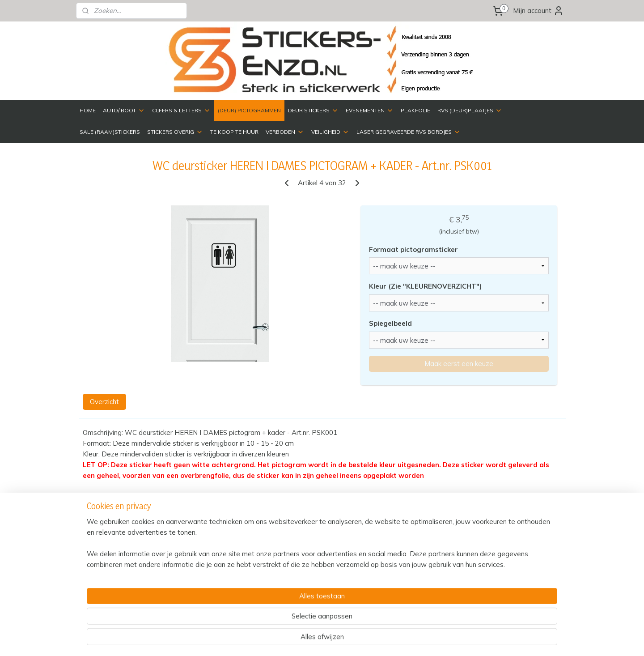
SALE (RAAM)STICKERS (110, 132)
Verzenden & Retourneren (216, 551)
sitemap (361, 639)
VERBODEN (285, 132)
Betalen (190, 561)
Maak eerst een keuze (459, 364)
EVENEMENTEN (370, 111)
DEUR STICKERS (313, 111)
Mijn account (538, 11)
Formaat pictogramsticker (413, 249)
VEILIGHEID (330, 132)
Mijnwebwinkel (481, 639)
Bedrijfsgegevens (499, 534)
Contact (387, 551)
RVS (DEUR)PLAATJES (470, 111)
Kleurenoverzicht (399, 561)
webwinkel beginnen (409, 639)
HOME (88, 110)
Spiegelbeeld (390, 323)
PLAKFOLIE (415, 110)
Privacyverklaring (203, 571)
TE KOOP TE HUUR (234, 132)
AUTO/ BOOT (124, 111)
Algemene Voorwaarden (214, 591)
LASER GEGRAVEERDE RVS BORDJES (409, 132)
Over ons (388, 571)
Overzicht (104, 402)
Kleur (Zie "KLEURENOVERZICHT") (425, 286)
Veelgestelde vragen (209, 581)
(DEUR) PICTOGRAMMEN (249, 110)
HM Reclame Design (515, 554)
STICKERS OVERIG (175, 132)
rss (378, 639)
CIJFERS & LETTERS (181, 111)
